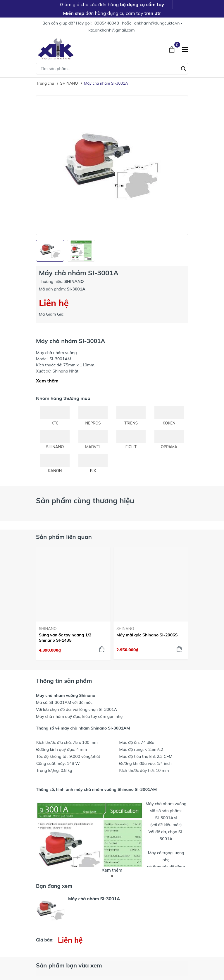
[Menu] (185, 49)
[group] (112, 165)
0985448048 (107, 23)
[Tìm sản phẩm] (112, 69)
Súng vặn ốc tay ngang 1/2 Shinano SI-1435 (65, 638)
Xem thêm (47, 381)
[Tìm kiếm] (184, 68)
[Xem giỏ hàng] (172, 49)
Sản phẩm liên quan (64, 537)
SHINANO (48, 629)
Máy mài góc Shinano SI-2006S (147, 635)
